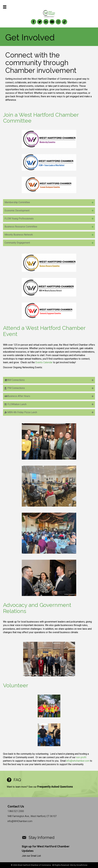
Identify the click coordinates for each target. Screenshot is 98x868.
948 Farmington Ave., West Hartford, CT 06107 (32, 816)
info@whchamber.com (78, 761)
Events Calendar (44, 362)
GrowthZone (82, 865)
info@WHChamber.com (20, 821)
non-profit (81, 757)
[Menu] (5, 7)
